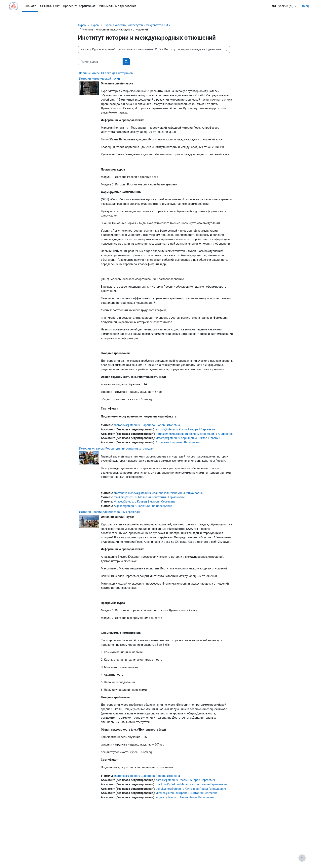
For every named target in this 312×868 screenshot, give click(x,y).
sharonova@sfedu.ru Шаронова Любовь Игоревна (148, 452)
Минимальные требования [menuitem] (117, 6)
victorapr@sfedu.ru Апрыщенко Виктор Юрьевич (191, 470)
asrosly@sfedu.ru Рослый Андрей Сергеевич (188, 457)
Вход (305, 6)
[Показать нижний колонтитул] (302, 858)
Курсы (82, 25)
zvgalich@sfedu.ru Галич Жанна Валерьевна (144, 544)
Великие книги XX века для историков (106, 73)
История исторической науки (99, 79)
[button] (284, 6)
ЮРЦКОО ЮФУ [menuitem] (50, 6)
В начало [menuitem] (30, 6)
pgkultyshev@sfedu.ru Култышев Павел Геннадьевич (194, 838)
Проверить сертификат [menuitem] (79, 6)
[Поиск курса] (100, 62)
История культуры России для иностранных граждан (116, 481)
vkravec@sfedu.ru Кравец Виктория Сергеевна (146, 540)
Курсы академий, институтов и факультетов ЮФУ (139, 25)
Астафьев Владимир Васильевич (181, 475)
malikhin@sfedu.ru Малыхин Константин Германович (151, 535)
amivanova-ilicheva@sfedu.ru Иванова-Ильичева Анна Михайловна (160, 531)
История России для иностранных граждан (109, 550)
